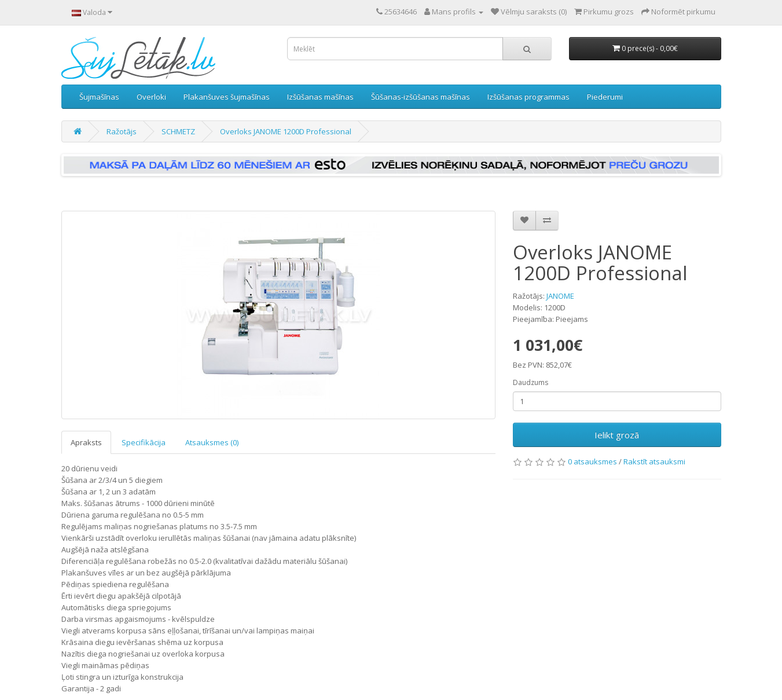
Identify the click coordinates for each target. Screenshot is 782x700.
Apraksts (86, 442)
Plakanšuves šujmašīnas (227, 97)
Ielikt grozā (617, 435)
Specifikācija (144, 442)
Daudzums (530, 382)
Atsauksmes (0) (212, 442)
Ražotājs (122, 131)
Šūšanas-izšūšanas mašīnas (421, 97)
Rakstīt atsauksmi (654, 461)
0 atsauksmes (592, 461)
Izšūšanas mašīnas (320, 97)
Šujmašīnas (99, 97)
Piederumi (605, 97)
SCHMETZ (178, 131)
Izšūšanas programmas (528, 97)
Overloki (151, 97)
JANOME (560, 296)
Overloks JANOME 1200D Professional (286, 131)
